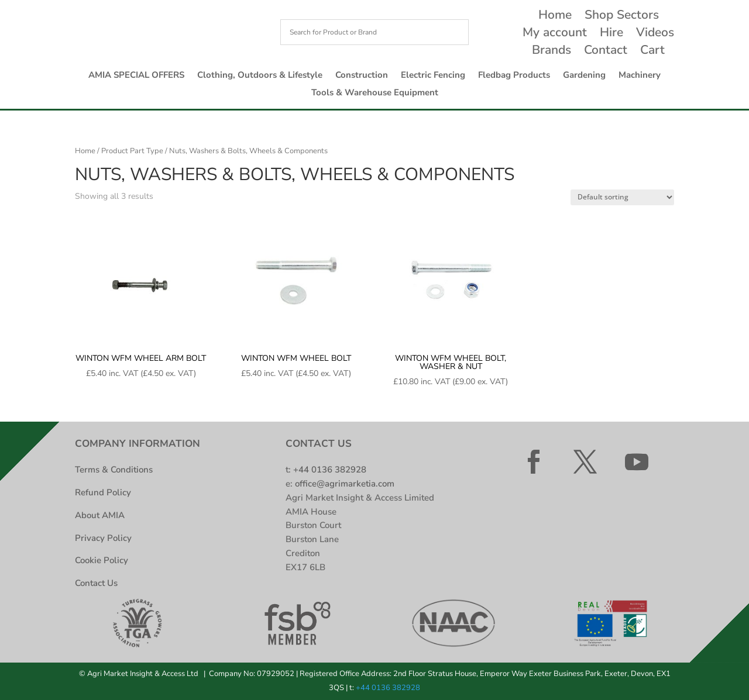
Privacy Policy (103, 538)
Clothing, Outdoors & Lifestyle (260, 76)
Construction (362, 76)
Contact (606, 52)
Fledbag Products (514, 76)
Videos (655, 34)
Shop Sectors (622, 17)
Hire (611, 34)
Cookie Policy (102, 560)
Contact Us (96, 583)
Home (555, 17)
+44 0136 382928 (330, 470)
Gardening (584, 76)
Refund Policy (103, 492)
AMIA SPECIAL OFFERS (136, 76)
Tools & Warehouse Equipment (375, 93)
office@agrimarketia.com (345, 484)
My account (555, 34)
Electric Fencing (433, 76)
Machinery (640, 76)
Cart (652, 52)
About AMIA (100, 515)
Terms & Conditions (114, 470)
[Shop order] (622, 197)
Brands (552, 52)
